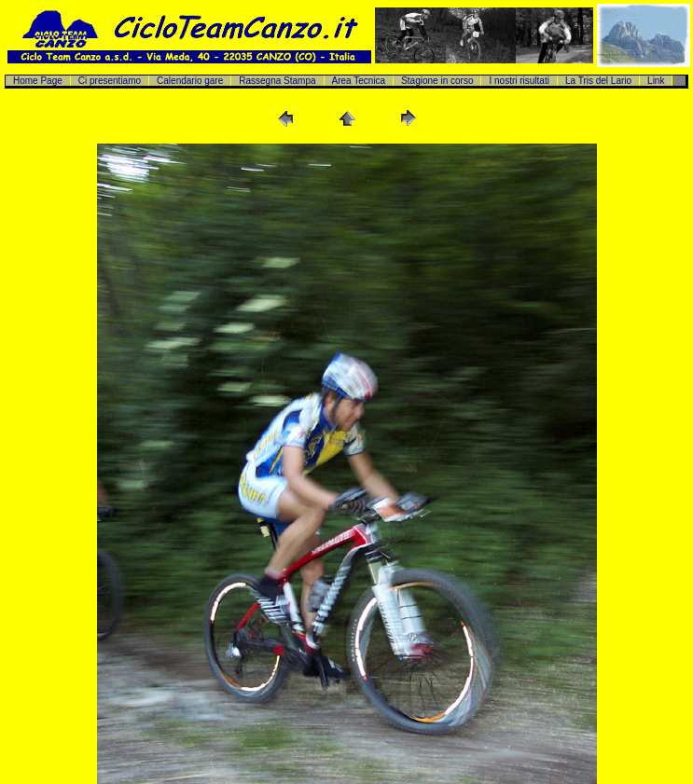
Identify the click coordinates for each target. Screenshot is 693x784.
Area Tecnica (359, 81)
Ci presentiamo (110, 81)
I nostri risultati (519, 81)
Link (656, 81)
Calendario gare (190, 81)
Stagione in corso (437, 81)
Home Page (38, 81)
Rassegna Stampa (277, 81)
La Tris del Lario (598, 81)
